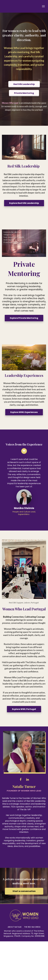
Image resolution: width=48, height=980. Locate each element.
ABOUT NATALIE (15, 927)
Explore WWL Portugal (24, 709)
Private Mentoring (24, 93)
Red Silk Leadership (24, 84)
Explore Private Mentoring (24, 318)
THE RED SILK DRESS (32, 927)
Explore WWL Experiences (24, 412)
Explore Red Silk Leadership (24, 203)
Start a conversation (24, 891)
